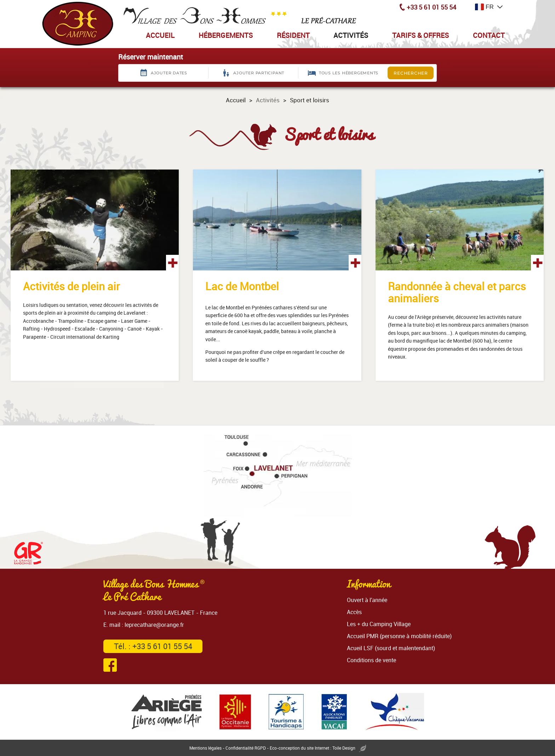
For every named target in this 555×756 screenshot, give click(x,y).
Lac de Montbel (242, 286)
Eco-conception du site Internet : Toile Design (318, 748)
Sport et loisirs (310, 100)
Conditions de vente (371, 660)
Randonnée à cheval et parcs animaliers (457, 292)
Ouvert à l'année (367, 600)
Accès (354, 612)
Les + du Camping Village (379, 624)
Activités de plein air (71, 286)
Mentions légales (205, 748)
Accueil (236, 100)
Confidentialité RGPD (246, 748)
